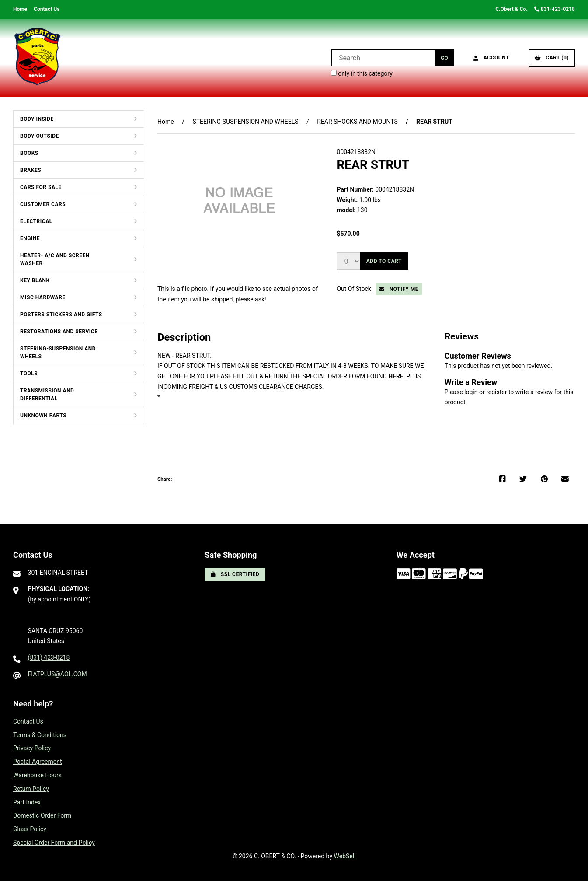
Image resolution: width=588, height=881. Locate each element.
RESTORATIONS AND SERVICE (59, 332)
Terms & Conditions (40, 735)
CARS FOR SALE (41, 187)
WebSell (345, 856)
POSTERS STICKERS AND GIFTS (61, 315)
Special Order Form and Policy (54, 843)
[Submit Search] (444, 58)
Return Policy (31, 789)
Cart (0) (552, 58)
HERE (396, 376)
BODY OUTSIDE (40, 136)
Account (491, 58)
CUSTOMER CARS (43, 204)
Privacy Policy (32, 748)
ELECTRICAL (36, 221)
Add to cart (384, 261)
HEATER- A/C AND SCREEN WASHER (55, 259)
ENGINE (30, 238)
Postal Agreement (38, 762)
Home (20, 9)
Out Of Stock (355, 289)
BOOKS (29, 153)
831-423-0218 (555, 9)
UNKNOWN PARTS (43, 416)
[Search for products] (383, 58)
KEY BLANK (35, 280)
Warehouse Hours (37, 775)
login (471, 392)
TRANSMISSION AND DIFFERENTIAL (47, 395)
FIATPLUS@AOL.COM (57, 674)
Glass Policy (30, 829)
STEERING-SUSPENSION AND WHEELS (58, 353)
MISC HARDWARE (43, 297)
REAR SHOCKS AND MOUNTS (357, 122)
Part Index (27, 802)
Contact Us (47, 9)
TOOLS (29, 374)
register (496, 392)
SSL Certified (235, 574)
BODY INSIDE (37, 119)
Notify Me (399, 289)
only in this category (362, 73)
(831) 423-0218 (49, 657)
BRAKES (31, 170)
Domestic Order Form (42, 815)
